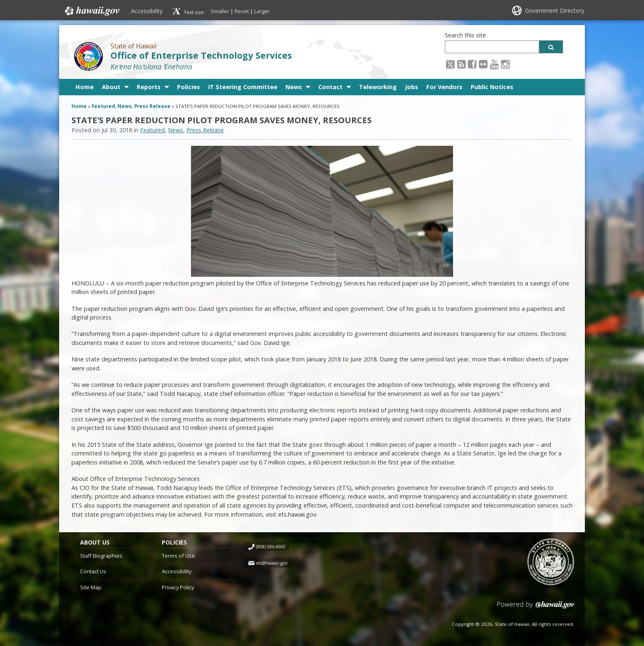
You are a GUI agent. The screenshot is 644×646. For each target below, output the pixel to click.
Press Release (152, 106)
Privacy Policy (178, 587)
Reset (242, 11)
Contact (330, 87)
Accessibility (147, 11)
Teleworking (378, 87)
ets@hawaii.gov (272, 563)
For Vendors (444, 87)
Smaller (220, 11)
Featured (103, 106)
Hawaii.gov (91, 11)
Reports (149, 87)
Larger (262, 11)
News (294, 87)
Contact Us (93, 571)
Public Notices (492, 87)
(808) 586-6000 (271, 547)
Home (85, 87)
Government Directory (555, 10)
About (111, 87)
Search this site (465, 35)
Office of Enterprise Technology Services (201, 55)
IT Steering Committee (243, 87)
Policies (189, 87)
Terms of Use (178, 556)
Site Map (91, 587)
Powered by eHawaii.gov (536, 608)
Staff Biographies (101, 556)
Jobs (412, 87)
